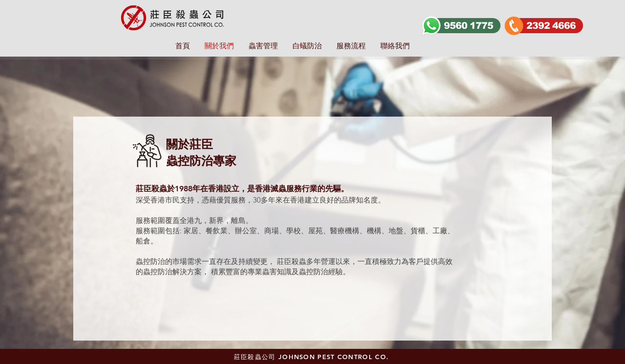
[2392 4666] (548, 26)
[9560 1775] (466, 26)
